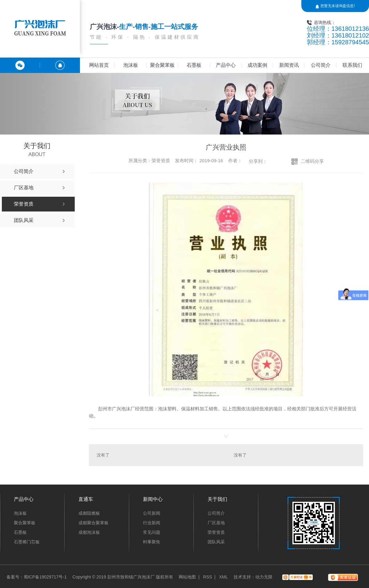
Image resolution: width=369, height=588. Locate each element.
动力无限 (264, 577)
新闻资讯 (289, 65)
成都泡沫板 (89, 532)
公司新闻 (152, 513)
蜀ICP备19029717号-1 (45, 577)
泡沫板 (131, 65)
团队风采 (216, 542)
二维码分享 (312, 161)
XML (223, 577)
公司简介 (321, 65)
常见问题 (152, 532)
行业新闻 (152, 523)
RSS (208, 577)
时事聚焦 (152, 542)
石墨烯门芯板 (27, 542)
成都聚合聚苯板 (93, 523)
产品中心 (226, 65)
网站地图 (187, 577)
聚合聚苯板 (162, 65)
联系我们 (352, 65)
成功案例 (257, 65)
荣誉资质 (216, 532)
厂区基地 (216, 523)
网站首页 (99, 65)
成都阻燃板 (89, 513)
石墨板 (194, 65)
